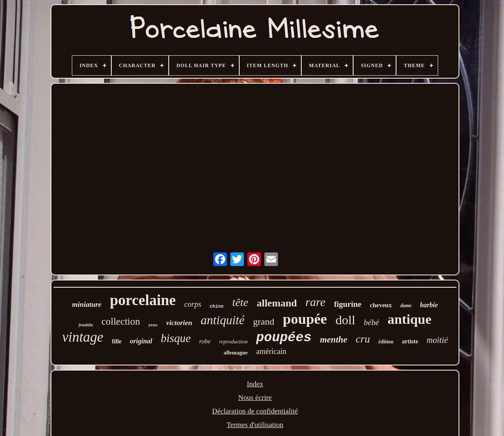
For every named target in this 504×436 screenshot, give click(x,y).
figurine (348, 304)
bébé (371, 322)
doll (345, 320)
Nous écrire (255, 398)
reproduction (234, 341)
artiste (410, 341)
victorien (179, 323)
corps (193, 304)
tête (240, 302)
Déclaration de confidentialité (255, 411)
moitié (437, 340)
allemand (277, 303)
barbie (429, 305)
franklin (86, 325)
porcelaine (143, 300)
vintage (83, 337)
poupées (284, 338)
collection (121, 321)
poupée (305, 319)
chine (217, 306)
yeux (153, 325)
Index (255, 384)
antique (409, 319)
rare (316, 302)
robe (205, 341)
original (141, 341)
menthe (334, 340)
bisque (176, 338)
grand (263, 321)
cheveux (381, 305)
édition (386, 342)
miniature (87, 304)
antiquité (222, 320)
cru (363, 339)
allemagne (235, 352)
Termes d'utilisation (255, 425)
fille (117, 341)
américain (271, 351)
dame (406, 306)
